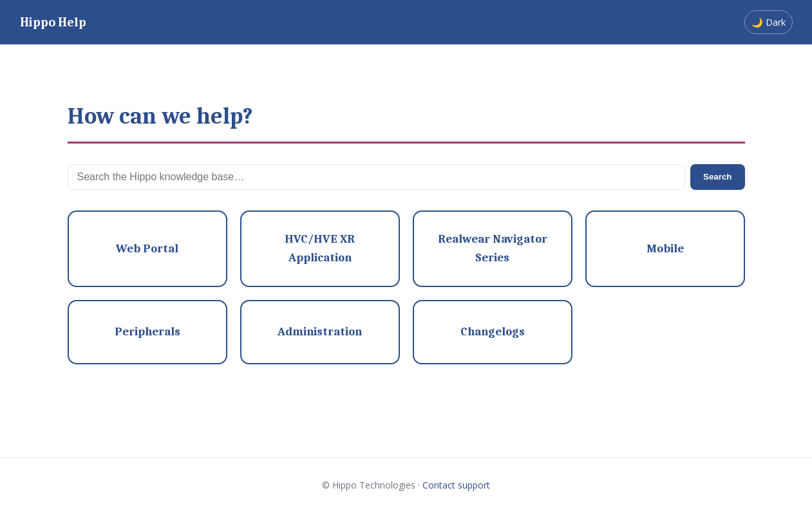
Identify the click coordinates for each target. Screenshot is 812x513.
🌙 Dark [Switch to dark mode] (769, 22)
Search (717, 177)
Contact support (456, 485)
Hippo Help (53, 22)
